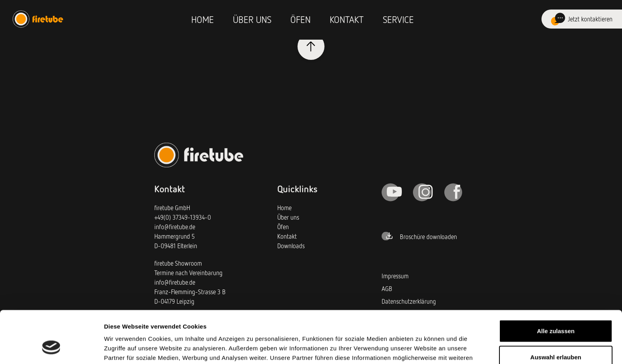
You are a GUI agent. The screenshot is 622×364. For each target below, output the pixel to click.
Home (203, 19)
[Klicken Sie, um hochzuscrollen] (311, 46)
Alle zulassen (556, 286)
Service (398, 19)
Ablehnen (556, 338)
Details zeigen (422, 348)
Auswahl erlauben (556, 312)
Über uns (252, 19)
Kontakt (347, 19)
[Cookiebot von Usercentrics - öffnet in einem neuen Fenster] (51, 349)
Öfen (300, 19)
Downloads (291, 246)
